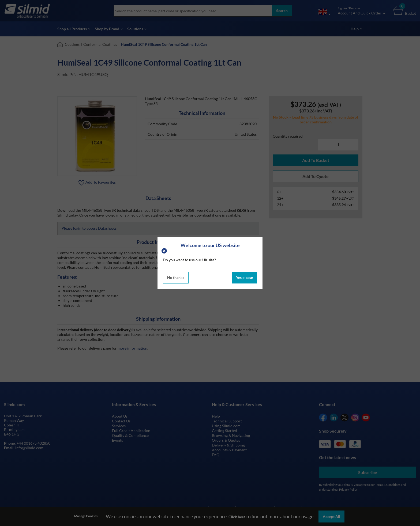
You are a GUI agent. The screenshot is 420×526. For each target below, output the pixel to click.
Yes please (244, 277)
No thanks (176, 277)
